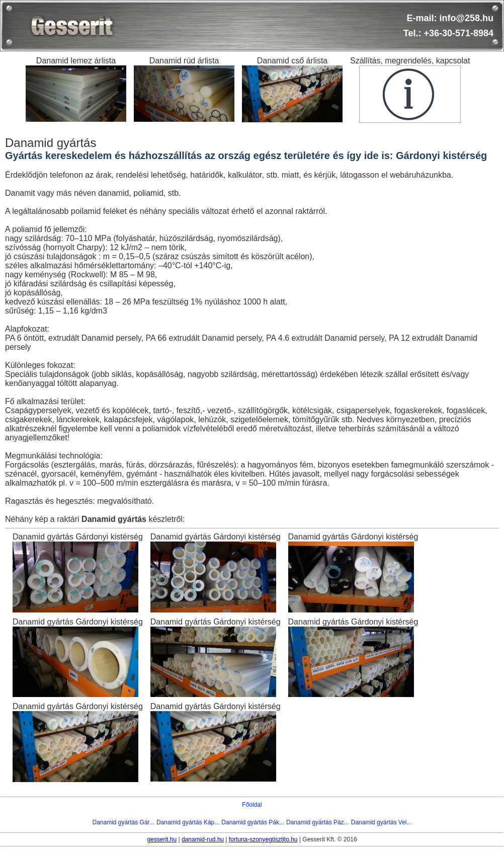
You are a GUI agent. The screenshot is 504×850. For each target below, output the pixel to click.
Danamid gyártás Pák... (253, 822)
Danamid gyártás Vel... (382, 822)
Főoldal (252, 805)
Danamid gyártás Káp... (188, 822)
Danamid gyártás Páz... (318, 822)
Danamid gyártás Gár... (123, 822)
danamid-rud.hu (203, 839)
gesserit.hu (162, 839)
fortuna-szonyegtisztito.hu (263, 839)
